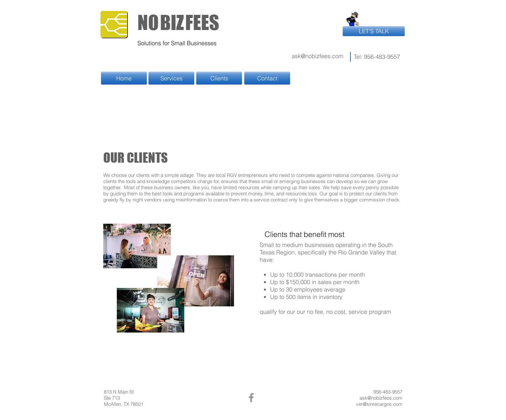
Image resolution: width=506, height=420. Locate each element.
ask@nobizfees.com (318, 56)
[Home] (124, 78)
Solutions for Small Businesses (177, 43)
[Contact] (267, 78)
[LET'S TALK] (374, 31)
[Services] (171, 78)
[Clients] (219, 78)
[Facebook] (251, 398)
